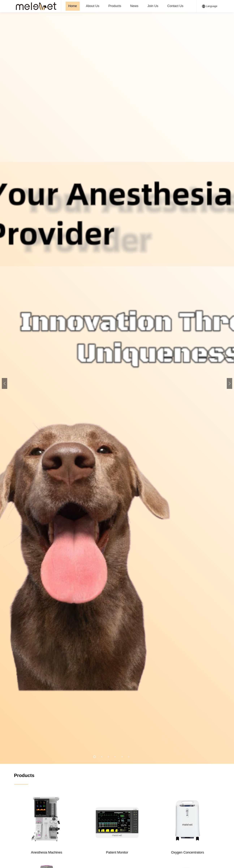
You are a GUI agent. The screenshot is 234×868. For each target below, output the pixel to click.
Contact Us (175, 6)
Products (115, 6)
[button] (229, 383)
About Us (93, 6)
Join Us (153, 6)
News (134, 6)
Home (73, 6)
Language (210, 6)
